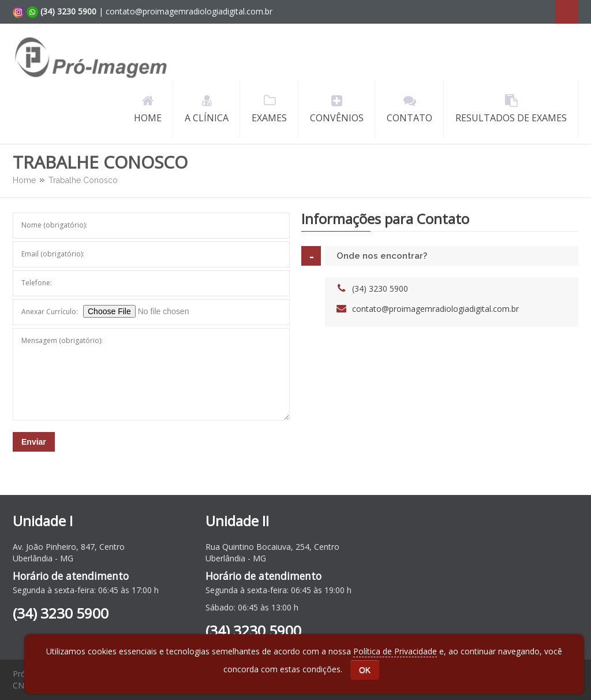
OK (365, 670)
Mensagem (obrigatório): (62, 340)
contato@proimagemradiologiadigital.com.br (435, 309)
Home (24, 180)
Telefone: (37, 283)
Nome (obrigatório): (54, 225)
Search (566, 12)
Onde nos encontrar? (382, 256)
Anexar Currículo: (50, 312)
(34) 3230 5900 (380, 288)
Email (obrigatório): (53, 254)
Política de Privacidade (395, 651)
